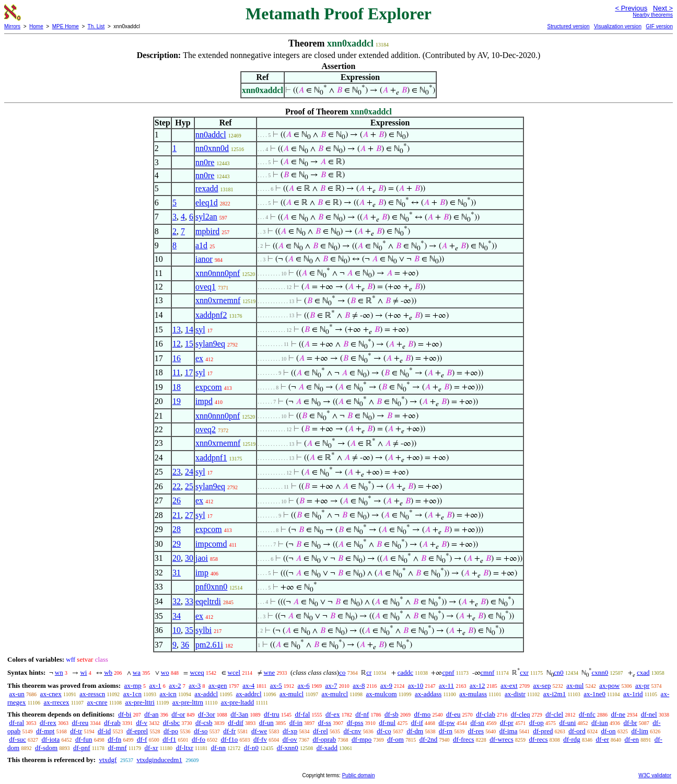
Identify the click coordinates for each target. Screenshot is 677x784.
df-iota (51, 739)
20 (177, 558)
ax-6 (304, 685)
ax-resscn (92, 694)
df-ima (509, 731)
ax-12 (477, 685)
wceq (197, 672)
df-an (151, 714)
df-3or (207, 714)
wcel (234, 672)
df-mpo (361, 739)
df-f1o (230, 739)
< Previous (631, 8)
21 (177, 515)
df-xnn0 (288, 748)
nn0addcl (211, 135)
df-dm (415, 731)
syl (200, 330)
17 (189, 372)
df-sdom (46, 748)
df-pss (355, 723)
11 (176, 372)
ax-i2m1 (555, 694)
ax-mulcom (381, 694)
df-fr (229, 731)
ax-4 (248, 685)
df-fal (302, 714)
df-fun (84, 739)
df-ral (16, 723)
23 (177, 472)
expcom (209, 387)
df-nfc (587, 714)
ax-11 (446, 685)
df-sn (477, 723)
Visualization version (618, 26)
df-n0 (251, 748)
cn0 (559, 672)
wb (108, 672)
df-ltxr (185, 748)
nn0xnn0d (212, 148)
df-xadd (327, 748)
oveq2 (206, 429)
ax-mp (133, 685)
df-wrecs (501, 739)
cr (369, 672)
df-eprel (137, 731)
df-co (384, 731)
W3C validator (655, 775)
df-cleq (521, 714)
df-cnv (353, 731)
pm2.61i (209, 645)
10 (177, 630)
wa (137, 672)
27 (189, 515)
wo (165, 672)
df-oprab (325, 739)
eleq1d (207, 203)
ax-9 (386, 685)
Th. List (96, 26)
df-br (631, 723)
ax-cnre (97, 702)
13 (177, 330)
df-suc (17, 739)
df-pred (543, 731)
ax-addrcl (248, 694)
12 (177, 344)
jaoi (202, 558)
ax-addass (428, 694)
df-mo (422, 714)
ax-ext (509, 685)
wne (270, 672)
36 (185, 645)
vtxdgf (108, 760)
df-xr (151, 748)
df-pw (447, 723)
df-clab (486, 714)
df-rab (112, 723)
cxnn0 (600, 672)
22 (177, 486)
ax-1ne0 (594, 694)
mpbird (207, 231)
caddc (405, 672)
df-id (104, 731)
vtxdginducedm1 (159, 760)
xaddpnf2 (211, 315)
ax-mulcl (291, 694)
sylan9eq (210, 344)
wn (59, 672)
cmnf (488, 672)
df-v (142, 723)
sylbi (203, 630)
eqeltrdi (208, 601)
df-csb (204, 723)
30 (189, 558)
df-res (476, 731)
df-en (632, 739)
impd (204, 401)
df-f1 (169, 739)
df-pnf (82, 748)
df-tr (76, 731)
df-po (171, 731)
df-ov (290, 739)
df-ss (325, 723)
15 (189, 344)
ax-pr (642, 685)
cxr (524, 672)
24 (189, 472)
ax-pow (609, 685)
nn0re (205, 162)
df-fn (114, 739)
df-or (178, 714)
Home (36, 26)
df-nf (362, 714)
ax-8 (359, 685)
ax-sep (542, 685)
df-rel (320, 731)
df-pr (507, 723)
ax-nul (575, 685)
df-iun (600, 723)
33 (189, 601)
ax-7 (331, 685)
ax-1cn (132, 694)
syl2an (206, 217)
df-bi (125, 714)
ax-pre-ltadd (238, 702)
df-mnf (117, 748)
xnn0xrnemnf (218, 300)
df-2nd (429, 739)
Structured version (568, 26)
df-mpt (45, 731)
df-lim (640, 731)
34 (177, 616)
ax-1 (155, 685)
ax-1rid (633, 694)
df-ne (618, 714)
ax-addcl (206, 694)
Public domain (359, 775)
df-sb (392, 714)
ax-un (17, 694)
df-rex (48, 723)
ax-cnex (51, 694)
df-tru (272, 714)
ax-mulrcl (335, 694)
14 (189, 330)
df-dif (236, 723)
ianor (204, 259)
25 (189, 486)
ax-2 (175, 685)
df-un (266, 723)
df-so (201, 731)
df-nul (387, 723)
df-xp (290, 731)
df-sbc (172, 723)
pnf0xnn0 (211, 587)
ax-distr (515, 694)
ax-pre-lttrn (188, 702)
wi (83, 672)
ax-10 (416, 685)
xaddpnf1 (211, 458)
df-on (608, 731)
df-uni (568, 723)
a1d (201, 245)
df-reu (80, 723)
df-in (296, 723)
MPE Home (66, 26)
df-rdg (572, 739)
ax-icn (168, 694)
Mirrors (12, 26)
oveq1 (206, 287)
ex (199, 358)
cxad (643, 672)
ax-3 (195, 685)
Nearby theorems (653, 15)
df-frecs (463, 739)
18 (177, 387)
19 (177, 401)
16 (177, 358)
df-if (417, 723)
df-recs (538, 739)
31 (177, 573)
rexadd (207, 188)
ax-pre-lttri (139, 702)
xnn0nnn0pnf (218, 273)
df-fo (199, 739)
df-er (603, 739)
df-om (395, 739)
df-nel (649, 714)
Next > (663, 8)
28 (177, 529)
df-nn (218, 748)
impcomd (211, 544)
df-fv (260, 739)
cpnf (448, 672)
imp (202, 573)
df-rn (446, 731)
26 (177, 500)
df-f (142, 739)
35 (189, 630)
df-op (536, 723)
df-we (259, 731)
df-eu (453, 714)
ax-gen (218, 685)
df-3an (239, 714)
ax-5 (276, 685)
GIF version (659, 26)
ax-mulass (473, 694)
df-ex (332, 714)
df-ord (577, 731)
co (342, 672)
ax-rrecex (56, 702)
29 (177, 544)
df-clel (554, 714)
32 (177, 601)
